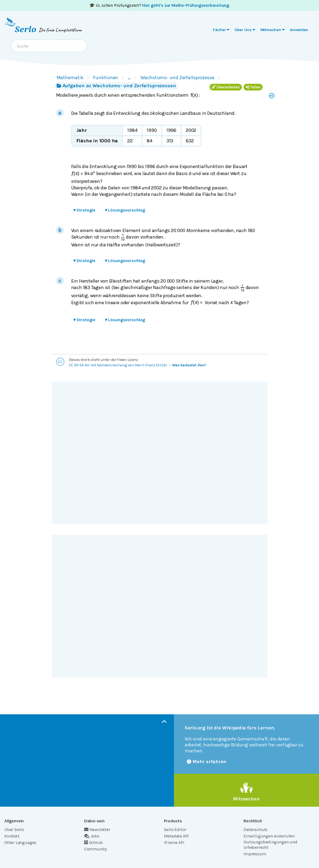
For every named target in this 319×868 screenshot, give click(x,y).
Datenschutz (255, 830)
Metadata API (176, 836)
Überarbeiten (226, 87)
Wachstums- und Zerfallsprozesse (177, 78)
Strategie (84, 210)
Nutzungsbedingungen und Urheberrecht (270, 845)
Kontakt (12, 836)
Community (95, 849)
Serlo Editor (175, 830)
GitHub (93, 842)
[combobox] (49, 46)
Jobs (92, 836)
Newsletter (97, 830)
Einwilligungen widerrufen (269, 836)
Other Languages (20, 842)
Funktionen (106, 78)
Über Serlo (14, 830)
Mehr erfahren (207, 762)
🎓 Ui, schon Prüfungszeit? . (159, 5)
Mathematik (70, 78)
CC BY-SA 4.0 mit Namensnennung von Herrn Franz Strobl (118, 365)
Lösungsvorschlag (125, 210)
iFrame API (174, 842)
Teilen (253, 87)
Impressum (255, 854)
